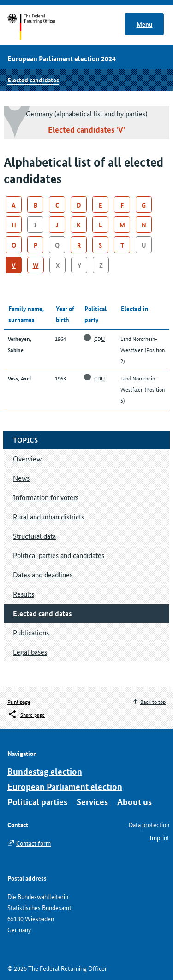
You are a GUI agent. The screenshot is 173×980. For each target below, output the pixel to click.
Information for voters (46, 497)
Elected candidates (33, 80)
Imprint (159, 837)
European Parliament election (65, 787)
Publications (31, 632)
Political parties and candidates (59, 555)
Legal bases (30, 652)
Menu (145, 24)
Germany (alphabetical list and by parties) (86, 113)
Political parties (37, 802)
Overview (27, 458)
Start (40, 27)
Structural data (34, 536)
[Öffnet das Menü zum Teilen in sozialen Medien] (26, 715)
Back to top (153, 701)
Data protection (149, 824)
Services (92, 802)
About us (134, 802)
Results (24, 594)
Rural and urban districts (48, 516)
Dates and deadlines (43, 574)
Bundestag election (45, 771)
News (21, 478)
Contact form (33, 843)
